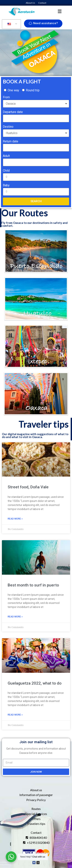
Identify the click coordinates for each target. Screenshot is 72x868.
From (6, 97)
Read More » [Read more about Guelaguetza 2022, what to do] (15, 715)
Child (6, 171)
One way (13, 90)
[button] (60, 11)
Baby (6, 185)
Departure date (13, 112)
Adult (6, 156)
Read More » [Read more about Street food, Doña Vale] (15, 519)
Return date (11, 141)
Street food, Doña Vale (28, 487)
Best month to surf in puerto (33, 585)
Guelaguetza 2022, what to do (35, 683)
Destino (8, 127)
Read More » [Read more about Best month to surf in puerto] (15, 617)
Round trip (33, 90)
